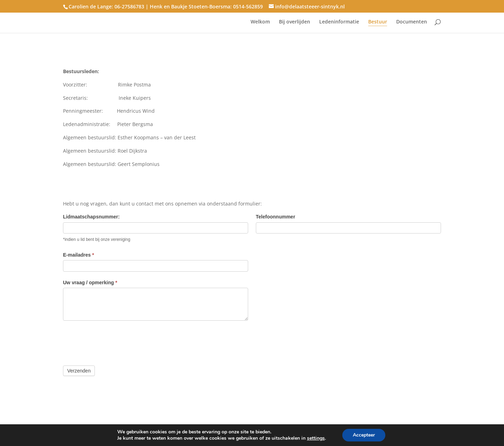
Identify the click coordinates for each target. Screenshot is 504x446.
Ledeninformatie (339, 22)
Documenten (412, 22)
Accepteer (364, 435)
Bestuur (378, 22)
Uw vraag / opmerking (90, 283)
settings (316, 438)
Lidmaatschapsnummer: (91, 217)
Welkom (260, 22)
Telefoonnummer (276, 217)
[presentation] (116, 341)
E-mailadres (79, 255)
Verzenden (79, 371)
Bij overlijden (295, 22)
